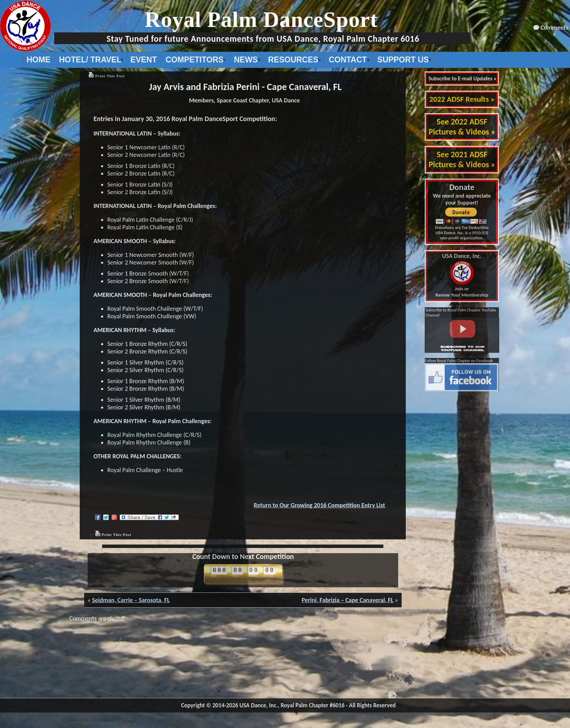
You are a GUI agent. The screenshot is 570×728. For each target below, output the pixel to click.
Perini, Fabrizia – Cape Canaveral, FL (347, 600)
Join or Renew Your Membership (462, 276)
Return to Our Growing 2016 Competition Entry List (319, 505)
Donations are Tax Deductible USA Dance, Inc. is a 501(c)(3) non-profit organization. (462, 233)
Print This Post (110, 76)
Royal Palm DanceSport (261, 19)
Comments (554, 28)
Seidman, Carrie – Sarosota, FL (131, 600)
